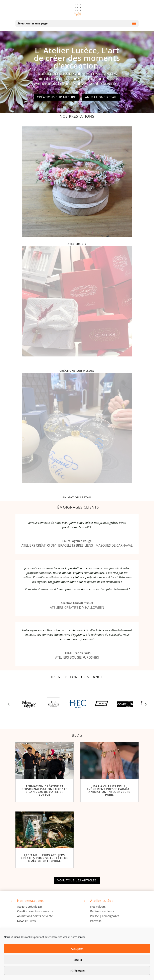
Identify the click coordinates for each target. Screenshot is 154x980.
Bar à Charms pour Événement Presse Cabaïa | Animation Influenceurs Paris (110, 790)
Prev (9, 704)
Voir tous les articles (77, 880)
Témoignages (111, 916)
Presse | (96, 916)
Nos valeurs (98, 907)
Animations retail (101, 97)
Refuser (77, 960)
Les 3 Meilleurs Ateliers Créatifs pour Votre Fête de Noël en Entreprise (45, 858)
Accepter (77, 949)
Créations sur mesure (56, 97)
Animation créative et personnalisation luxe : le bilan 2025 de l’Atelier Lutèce (44, 790)
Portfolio (96, 921)
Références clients (102, 911)
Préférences (77, 971)
